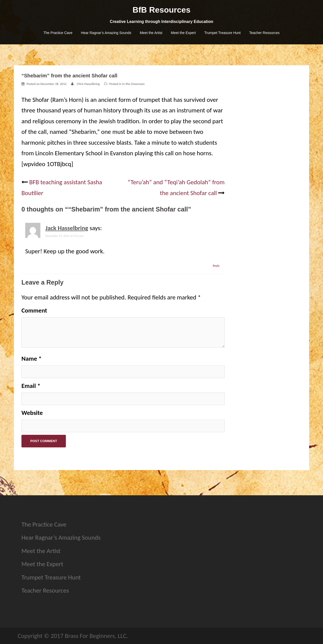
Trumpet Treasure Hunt (223, 33)
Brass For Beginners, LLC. (96, 636)
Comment (34, 310)
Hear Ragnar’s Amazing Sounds (106, 33)
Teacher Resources (264, 33)
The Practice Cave (58, 33)
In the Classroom (133, 84)
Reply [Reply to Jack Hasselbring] (216, 266)
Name (32, 359)
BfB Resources (161, 10)
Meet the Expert (183, 33)
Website (32, 413)
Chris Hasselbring (88, 84)
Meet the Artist (151, 33)
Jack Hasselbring (67, 228)
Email (31, 386)
